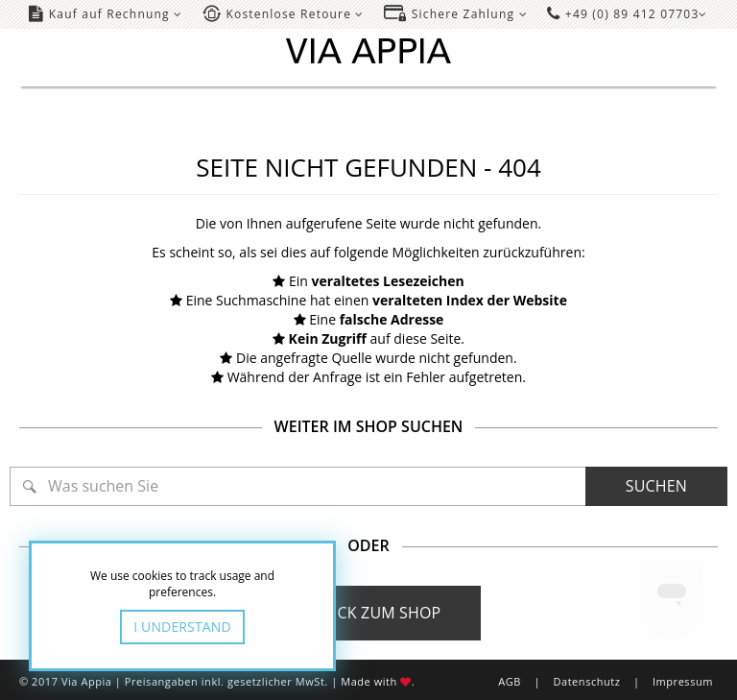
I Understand (182, 627)
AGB (510, 681)
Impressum (683, 681)
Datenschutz (586, 681)
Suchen (656, 486)
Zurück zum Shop (369, 613)
